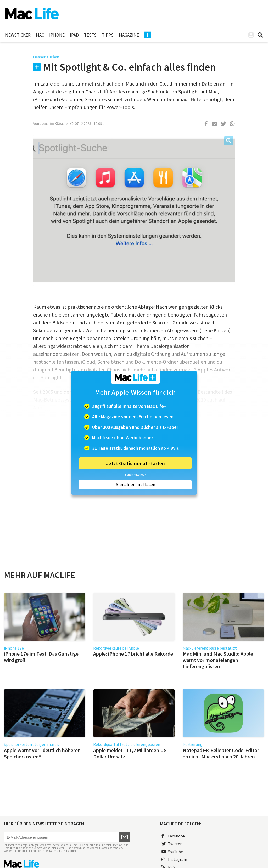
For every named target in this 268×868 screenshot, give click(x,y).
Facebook (173, 836)
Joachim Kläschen (55, 123)
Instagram (174, 859)
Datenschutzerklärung (63, 851)
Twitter (172, 844)
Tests (90, 35)
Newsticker (18, 35)
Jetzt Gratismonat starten (135, 463)
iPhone (57, 35)
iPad (74, 35)
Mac (40, 35)
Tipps (108, 35)
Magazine (129, 35)
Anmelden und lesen (135, 485)
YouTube (172, 852)
